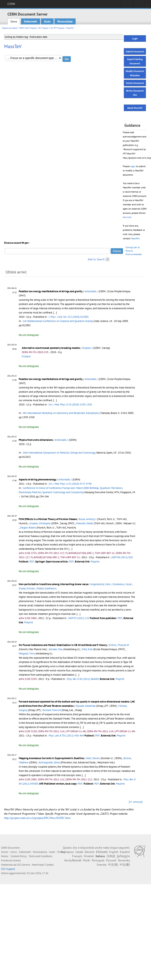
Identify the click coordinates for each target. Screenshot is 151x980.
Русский (111, 860)
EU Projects (43, 28)
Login (135, 39)
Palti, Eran (87, 649)
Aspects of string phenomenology (37, 479)
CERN (11, 4)
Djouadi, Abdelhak (86, 706)
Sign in (128, 5)
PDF (32, 562)
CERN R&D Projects (28, 28)
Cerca (14, 21)
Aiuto (47, 21)
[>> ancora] (136, 802)
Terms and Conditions (41, 856)
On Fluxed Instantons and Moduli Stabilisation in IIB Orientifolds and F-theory (63, 645)
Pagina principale (9, 28)
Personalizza (65, 21)
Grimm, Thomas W (119, 645)
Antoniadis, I (91, 291)
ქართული (123, 856)
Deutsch (90, 852)
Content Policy (19, 856)
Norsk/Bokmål (73, 860)
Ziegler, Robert (28, 528)
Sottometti (31, 21)
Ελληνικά (102, 852)
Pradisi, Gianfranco (47, 588)
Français (77, 856)
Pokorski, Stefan (85, 523)
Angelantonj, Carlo (101, 584)
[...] (55, 313)
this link (127, 217)
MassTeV (135, 238)
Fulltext (26, 356)
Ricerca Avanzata (134, 254)
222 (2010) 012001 (69, 317)
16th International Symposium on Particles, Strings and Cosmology (59, 453)
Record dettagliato (29, 335)
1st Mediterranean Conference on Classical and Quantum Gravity (58, 321)
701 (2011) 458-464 (66, 736)
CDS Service (23, 865)
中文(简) (113, 865)
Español (125, 852)
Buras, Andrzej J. (88, 519)
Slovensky (124, 860)
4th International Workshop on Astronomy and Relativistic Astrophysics (61, 413)
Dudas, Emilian (27, 588)
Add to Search (96, 259)
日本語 (111, 856)
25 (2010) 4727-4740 (70, 484)
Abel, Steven (93, 758)
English (114, 852)
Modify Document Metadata (135, 73)
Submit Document (135, 51)
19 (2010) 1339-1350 (70, 405)
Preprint (95, 562)
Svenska (102, 865)
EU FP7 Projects (57, 28)
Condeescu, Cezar (122, 584)
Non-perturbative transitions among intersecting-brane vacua (54, 584)
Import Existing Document (135, 61)
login (133, 166)
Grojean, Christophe (40, 523)
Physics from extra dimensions (36, 440)
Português (98, 860)
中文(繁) (125, 865)
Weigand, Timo (27, 654)
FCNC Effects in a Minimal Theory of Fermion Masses (48, 519)
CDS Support (8, 869)
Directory (139, 5)
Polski (87, 860)
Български (67, 852)
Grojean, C (87, 348)
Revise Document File (135, 93)
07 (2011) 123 (79, 618)
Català (79, 852)
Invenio (17, 860)
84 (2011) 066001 (83, 679)
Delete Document (135, 83)
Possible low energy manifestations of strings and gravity (51, 291)
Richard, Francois (52, 710)
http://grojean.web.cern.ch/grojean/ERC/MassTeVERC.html (37, 818)
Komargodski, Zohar (49, 762)
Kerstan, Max (56, 649)
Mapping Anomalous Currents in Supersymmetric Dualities (51, 758)
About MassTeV (135, 108)
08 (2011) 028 (122, 557)
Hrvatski (89, 856)
